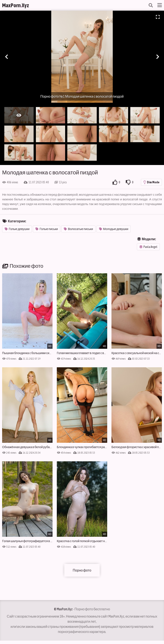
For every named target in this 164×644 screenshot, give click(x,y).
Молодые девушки (114, 229)
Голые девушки (17, 229)
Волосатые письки (78, 229)
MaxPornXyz (16, 5)
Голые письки (47, 229)
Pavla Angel (148, 247)
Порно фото (82, 570)
